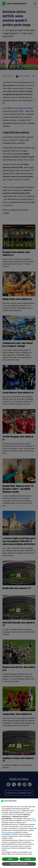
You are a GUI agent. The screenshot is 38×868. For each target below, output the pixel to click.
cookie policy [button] (31, 819)
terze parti (33, 820)
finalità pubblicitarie (8, 832)
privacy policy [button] (16, 811)
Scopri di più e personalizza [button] (19, 864)
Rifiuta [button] (10, 859)
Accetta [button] (28, 859)
